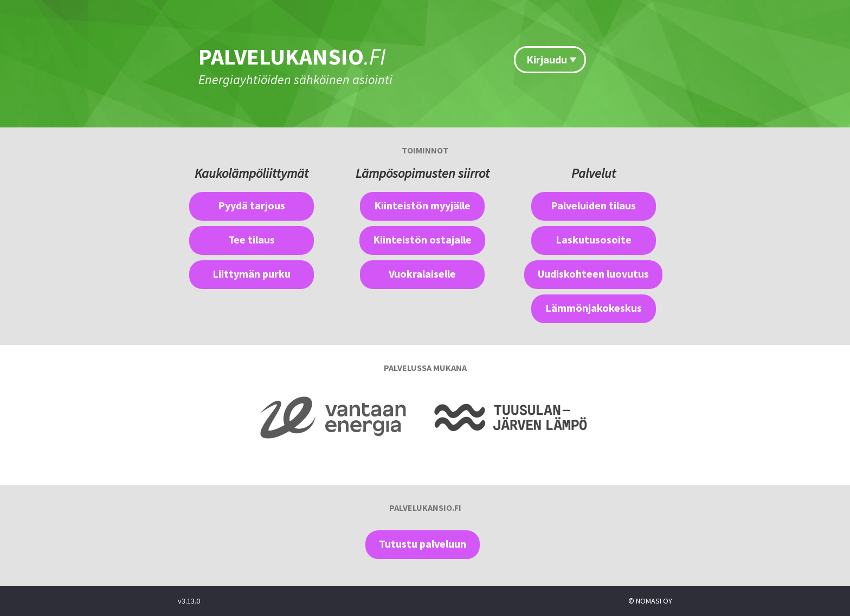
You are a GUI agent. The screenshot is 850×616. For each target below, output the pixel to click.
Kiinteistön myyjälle (422, 205)
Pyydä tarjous (252, 205)
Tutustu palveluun (423, 544)
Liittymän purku (252, 274)
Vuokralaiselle (422, 274)
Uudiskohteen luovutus (593, 274)
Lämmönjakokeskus (594, 308)
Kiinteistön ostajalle (422, 239)
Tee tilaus (252, 239)
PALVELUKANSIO (292, 56)
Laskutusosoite (594, 239)
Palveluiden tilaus (593, 205)
